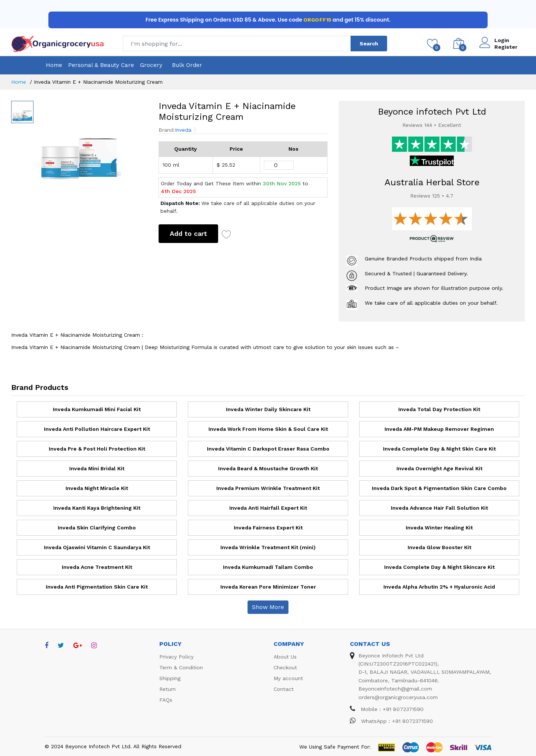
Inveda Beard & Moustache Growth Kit (268, 468)
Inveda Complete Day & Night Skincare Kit (439, 567)
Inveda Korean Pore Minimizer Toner (268, 587)
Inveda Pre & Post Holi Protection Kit (97, 449)
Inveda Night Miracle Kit (97, 488)
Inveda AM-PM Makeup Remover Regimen (439, 429)
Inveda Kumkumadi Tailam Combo (268, 567)
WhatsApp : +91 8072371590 (391, 721)
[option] (92, 143)
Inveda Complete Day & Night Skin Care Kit (439, 449)
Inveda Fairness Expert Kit (268, 528)
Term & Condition (181, 667)
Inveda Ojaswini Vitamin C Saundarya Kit (97, 547)
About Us (285, 657)
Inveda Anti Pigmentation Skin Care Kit (97, 587)
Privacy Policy (176, 657)
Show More (268, 607)
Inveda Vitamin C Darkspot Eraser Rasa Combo (268, 449)
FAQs (166, 700)
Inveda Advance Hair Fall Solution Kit (439, 508)
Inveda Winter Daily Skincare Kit (268, 409)
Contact (284, 689)
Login (502, 40)
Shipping (170, 678)
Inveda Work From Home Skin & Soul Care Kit (268, 429)
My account (288, 678)
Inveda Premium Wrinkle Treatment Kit (268, 488)
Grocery (151, 65)
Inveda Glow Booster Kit (439, 547)
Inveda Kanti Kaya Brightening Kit (97, 508)
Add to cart (188, 233)
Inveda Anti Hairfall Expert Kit (268, 508)
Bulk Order (187, 65)
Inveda (183, 130)
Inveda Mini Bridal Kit (97, 468)
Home (54, 65)
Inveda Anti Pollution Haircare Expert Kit (97, 429)
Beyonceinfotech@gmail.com (395, 689)
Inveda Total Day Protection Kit (439, 409)
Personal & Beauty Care (101, 65)
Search (369, 44)
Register (506, 47)
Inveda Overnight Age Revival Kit (439, 468)
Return (167, 689)
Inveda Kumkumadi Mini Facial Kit (97, 409)
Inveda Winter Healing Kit (439, 528)
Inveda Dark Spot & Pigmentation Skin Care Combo (439, 488)
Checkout (285, 667)
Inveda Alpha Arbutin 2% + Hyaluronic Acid (439, 587)
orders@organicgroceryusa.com (398, 697)
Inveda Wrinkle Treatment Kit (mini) (268, 547)
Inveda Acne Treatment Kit (97, 567)
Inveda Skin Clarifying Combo (97, 528)
